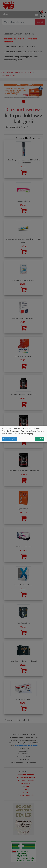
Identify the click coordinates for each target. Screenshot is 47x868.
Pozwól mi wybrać (9, 439)
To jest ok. (40, 439)
